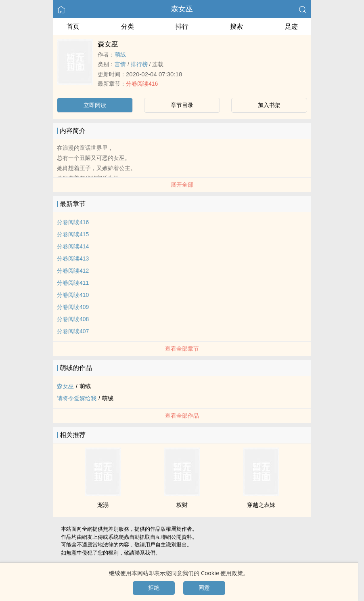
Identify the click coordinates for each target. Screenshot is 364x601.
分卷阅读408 (73, 319)
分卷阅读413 (73, 258)
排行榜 (139, 64)
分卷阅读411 (73, 283)
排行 (182, 26)
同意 (204, 588)
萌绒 (120, 55)
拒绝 (154, 588)
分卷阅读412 (73, 271)
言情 (120, 64)
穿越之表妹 (261, 505)
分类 (128, 26)
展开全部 (182, 185)
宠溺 (103, 505)
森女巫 (182, 9)
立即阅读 (95, 105)
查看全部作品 (182, 416)
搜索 (236, 26)
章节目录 (182, 105)
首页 (73, 26)
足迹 (291, 26)
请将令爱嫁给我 (77, 398)
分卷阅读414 (73, 246)
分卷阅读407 (73, 331)
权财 (182, 505)
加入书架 (269, 105)
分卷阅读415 (73, 234)
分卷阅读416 (142, 84)
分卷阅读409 (73, 307)
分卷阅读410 (73, 295)
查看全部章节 (182, 349)
